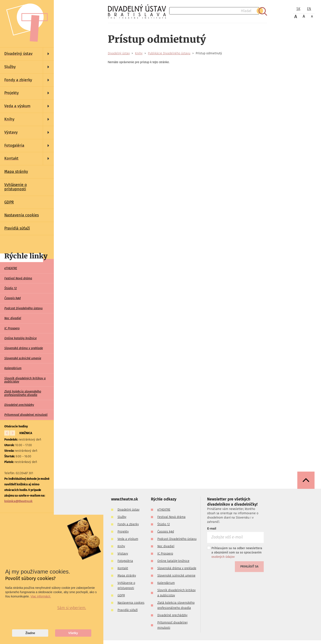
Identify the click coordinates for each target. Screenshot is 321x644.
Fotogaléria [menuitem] (125, 561)
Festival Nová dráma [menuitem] (18, 278)
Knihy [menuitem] (121, 546)
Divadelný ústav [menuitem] (129, 510)
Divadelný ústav (119, 53)
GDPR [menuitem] (9, 202)
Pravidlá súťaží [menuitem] (17, 228)
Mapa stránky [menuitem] (16, 172)
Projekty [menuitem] (123, 532)
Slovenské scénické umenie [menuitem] (23, 358)
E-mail (212, 528)
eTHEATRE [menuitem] (11, 268)
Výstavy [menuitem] (123, 554)
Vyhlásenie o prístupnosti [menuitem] (16, 187)
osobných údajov (223, 557)
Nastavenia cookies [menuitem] (22, 215)
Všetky (73, 633)
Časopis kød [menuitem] (12, 298)
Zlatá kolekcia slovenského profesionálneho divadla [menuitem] (23, 393)
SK (298, 9)
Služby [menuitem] (122, 517)
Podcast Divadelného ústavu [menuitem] (23, 308)
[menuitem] (27, 54)
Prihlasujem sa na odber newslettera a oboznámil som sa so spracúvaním (235, 552)
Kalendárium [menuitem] (13, 368)
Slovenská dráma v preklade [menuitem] (24, 348)
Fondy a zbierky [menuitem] (128, 524)
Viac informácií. (41, 596)
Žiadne (30, 633)
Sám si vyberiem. (72, 608)
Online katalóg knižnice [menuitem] (20, 338)
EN (309, 9)
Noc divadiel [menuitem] (13, 318)
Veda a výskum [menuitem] (128, 539)
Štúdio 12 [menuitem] (11, 288)
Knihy (139, 53)
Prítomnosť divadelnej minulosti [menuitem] (26, 415)
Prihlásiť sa (249, 567)
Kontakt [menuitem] (123, 568)
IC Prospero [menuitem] (12, 328)
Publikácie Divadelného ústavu (169, 53)
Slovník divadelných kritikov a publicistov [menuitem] (25, 380)
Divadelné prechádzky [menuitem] (19, 405)
